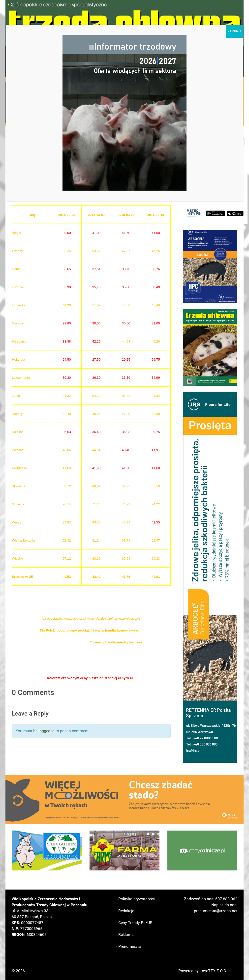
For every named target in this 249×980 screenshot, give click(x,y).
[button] (210, 266)
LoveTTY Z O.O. (213, 971)
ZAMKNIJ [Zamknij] (234, 31)
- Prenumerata (129, 946)
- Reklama (125, 935)
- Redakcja (125, 911)
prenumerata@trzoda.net (216, 911)
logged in (47, 731)
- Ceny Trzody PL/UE (134, 923)
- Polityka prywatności (136, 899)
